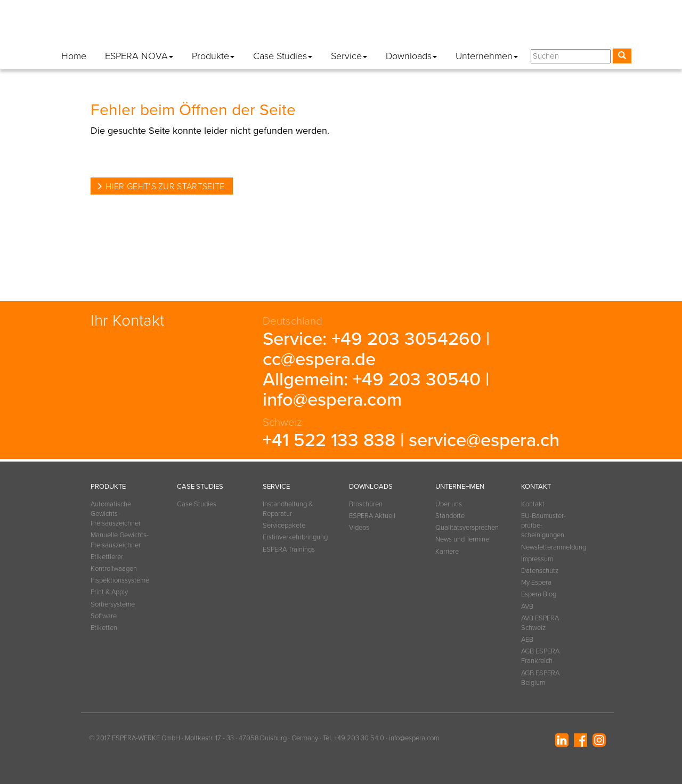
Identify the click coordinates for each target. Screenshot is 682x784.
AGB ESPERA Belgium (540, 678)
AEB (527, 640)
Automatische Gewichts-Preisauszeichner (116, 514)
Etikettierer (107, 557)
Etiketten (104, 628)
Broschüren (366, 504)
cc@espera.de (319, 359)
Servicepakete (284, 526)
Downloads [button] (411, 56)
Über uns (449, 504)
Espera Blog (576, 26)
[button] (621, 28)
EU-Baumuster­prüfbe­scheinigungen (543, 526)
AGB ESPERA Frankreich (540, 656)
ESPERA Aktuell (372, 516)
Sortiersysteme (113, 604)
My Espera (523, 26)
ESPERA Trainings (289, 549)
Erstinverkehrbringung (293, 537)
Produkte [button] (213, 56)
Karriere (447, 552)
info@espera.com (332, 400)
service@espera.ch (484, 440)
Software (104, 616)
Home (74, 56)
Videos (359, 528)
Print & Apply (109, 592)
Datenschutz (470, 26)
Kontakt (284, 26)
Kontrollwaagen (114, 569)
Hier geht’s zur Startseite (165, 187)
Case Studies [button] (283, 56)
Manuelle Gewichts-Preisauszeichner (120, 540)
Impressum (416, 26)
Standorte (450, 516)
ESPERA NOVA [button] (139, 56)
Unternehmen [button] (487, 56)
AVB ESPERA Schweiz (540, 623)
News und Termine (462, 539)
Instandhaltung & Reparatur (288, 509)
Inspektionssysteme (120, 580)
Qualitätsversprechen (465, 528)
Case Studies (197, 504)
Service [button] (349, 56)
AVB (527, 607)
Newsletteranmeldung (347, 26)
